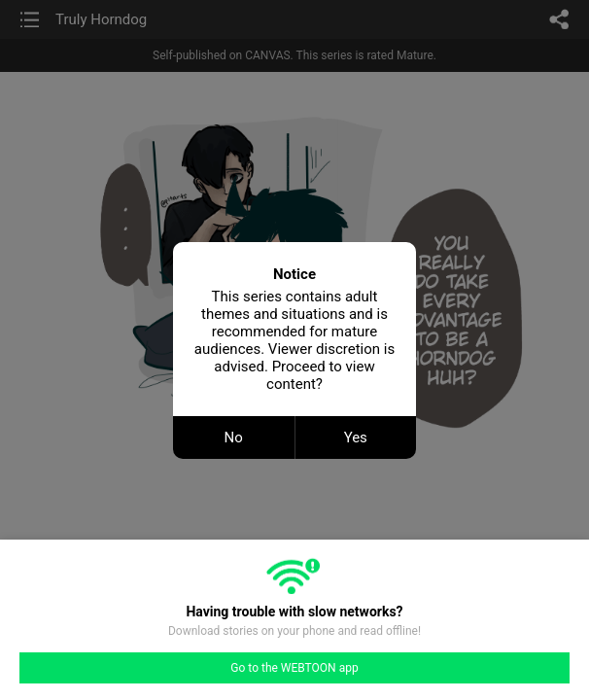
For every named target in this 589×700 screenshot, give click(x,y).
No (234, 437)
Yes (356, 437)
